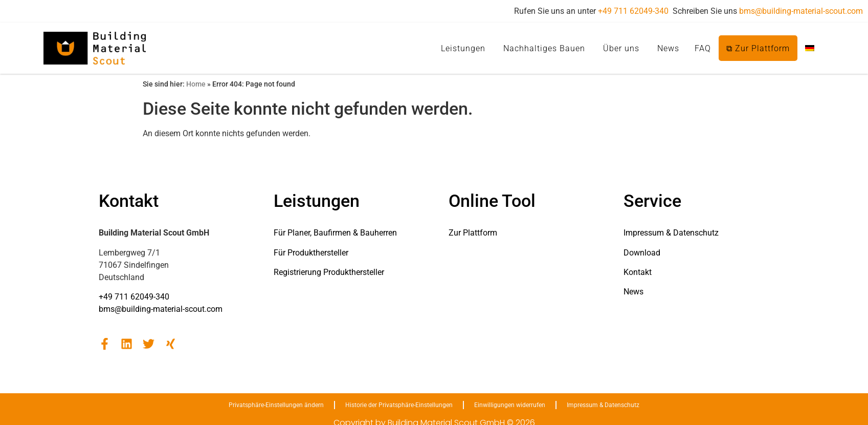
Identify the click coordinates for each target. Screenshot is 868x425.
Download (642, 253)
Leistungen (463, 48)
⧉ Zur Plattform (758, 48)
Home (196, 84)
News (668, 48)
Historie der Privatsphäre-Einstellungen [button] (399, 405)
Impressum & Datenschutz (671, 233)
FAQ (703, 48)
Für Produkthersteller (311, 253)
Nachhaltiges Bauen (544, 48)
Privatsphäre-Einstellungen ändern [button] (276, 405)
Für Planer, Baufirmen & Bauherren (335, 233)
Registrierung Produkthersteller (329, 272)
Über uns (621, 48)
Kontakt (638, 272)
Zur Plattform (473, 233)
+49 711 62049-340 (633, 11)
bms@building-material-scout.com (801, 11)
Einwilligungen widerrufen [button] (510, 405)
